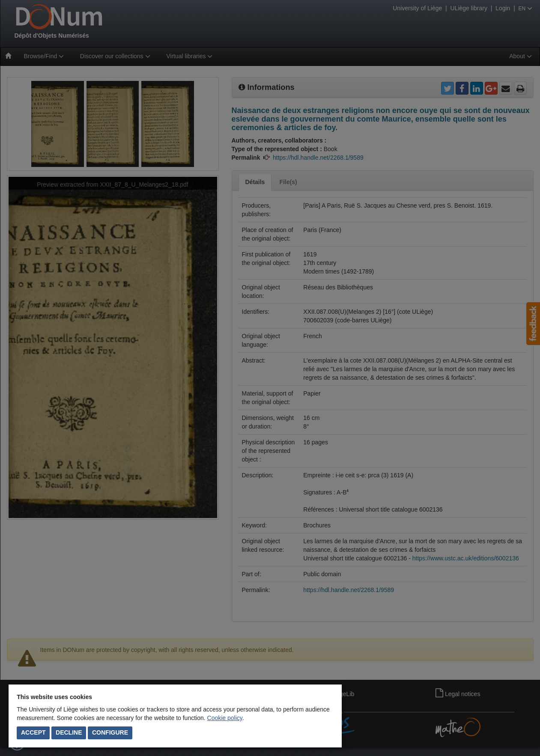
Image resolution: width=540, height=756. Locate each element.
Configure (110, 732)
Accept (33, 732)
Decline (69, 732)
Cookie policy (225, 718)
